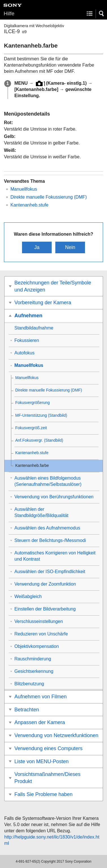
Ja (37, 247)
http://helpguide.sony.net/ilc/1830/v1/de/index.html (52, 840)
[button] (102, 14)
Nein (70, 247)
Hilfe (9, 13)
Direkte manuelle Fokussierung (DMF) (49, 197)
